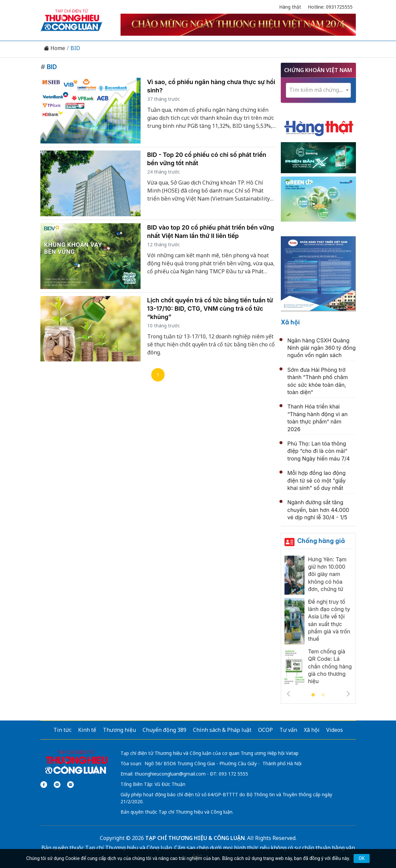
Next (348, 694)
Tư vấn (288, 730)
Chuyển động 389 (164, 730)
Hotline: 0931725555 (330, 7)
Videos (335, 730)
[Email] (70, 785)
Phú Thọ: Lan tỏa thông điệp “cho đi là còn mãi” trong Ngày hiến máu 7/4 (319, 451)
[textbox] (318, 90)
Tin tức (62, 730)
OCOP (265, 730)
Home (54, 48)
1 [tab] (313, 695)
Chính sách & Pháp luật (222, 730)
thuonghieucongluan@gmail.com (170, 774)
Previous (288, 694)
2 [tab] (323, 695)
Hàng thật (290, 7)
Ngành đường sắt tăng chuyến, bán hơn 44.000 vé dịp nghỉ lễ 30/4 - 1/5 (318, 510)
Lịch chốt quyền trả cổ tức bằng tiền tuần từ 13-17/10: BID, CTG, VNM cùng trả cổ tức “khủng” (210, 309)
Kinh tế (87, 730)
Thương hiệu (119, 730)
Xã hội (290, 322)
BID (75, 48)
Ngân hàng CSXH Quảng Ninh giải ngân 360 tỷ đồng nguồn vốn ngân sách (322, 348)
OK (362, 858)
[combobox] (318, 90)
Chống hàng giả (321, 541)
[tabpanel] (318, 623)
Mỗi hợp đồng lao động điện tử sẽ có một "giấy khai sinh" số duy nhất (317, 480)
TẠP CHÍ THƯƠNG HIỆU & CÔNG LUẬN (195, 838)
